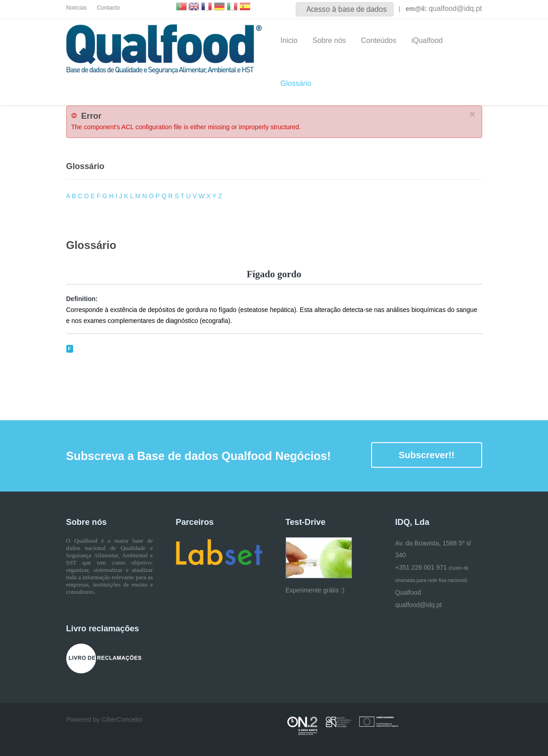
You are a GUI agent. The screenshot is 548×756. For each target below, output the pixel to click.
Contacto (108, 8)
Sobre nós (329, 40)
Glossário (296, 83)
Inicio (289, 40)
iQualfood (427, 40)
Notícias (77, 8)
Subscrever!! (426, 455)
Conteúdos (379, 40)
